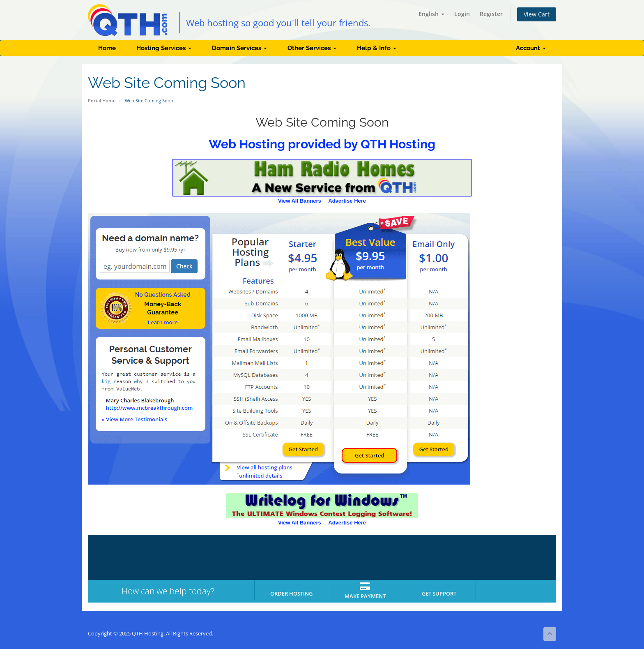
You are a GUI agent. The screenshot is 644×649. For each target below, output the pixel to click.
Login (462, 14)
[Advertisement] (523, 348)
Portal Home (102, 100)
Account (531, 48)
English (431, 14)
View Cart (537, 14)
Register (491, 14)
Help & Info (377, 48)
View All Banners (300, 201)
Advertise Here (347, 201)
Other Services (312, 48)
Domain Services (239, 48)
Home (107, 48)
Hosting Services (164, 48)
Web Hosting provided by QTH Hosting (322, 144)
